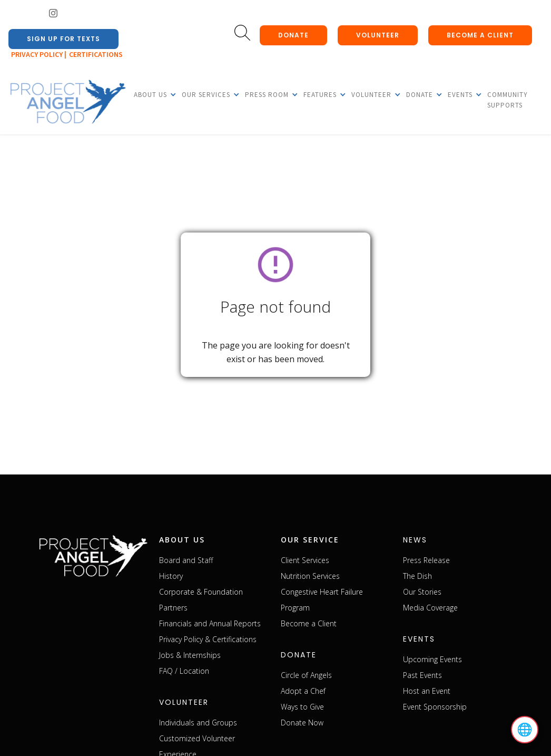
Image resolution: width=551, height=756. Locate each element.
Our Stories (422, 592)
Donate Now (302, 723)
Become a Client (309, 623)
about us (182, 540)
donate (293, 35)
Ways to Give (302, 707)
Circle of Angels (306, 675)
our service (310, 540)
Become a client (480, 35)
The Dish (417, 576)
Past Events (422, 675)
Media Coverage (430, 608)
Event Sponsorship (435, 707)
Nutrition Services (310, 576)
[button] (150, 94)
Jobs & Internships (190, 655)
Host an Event (427, 691)
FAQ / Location (184, 671)
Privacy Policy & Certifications (208, 639)
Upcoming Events (432, 659)
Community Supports (508, 100)
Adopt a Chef (303, 691)
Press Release (426, 560)
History (171, 576)
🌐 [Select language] (525, 730)
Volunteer (378, 35)
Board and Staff (186, 560)
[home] (67, 102)
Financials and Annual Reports (210, 623)
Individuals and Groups (198, 723)
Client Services (305, 560)
